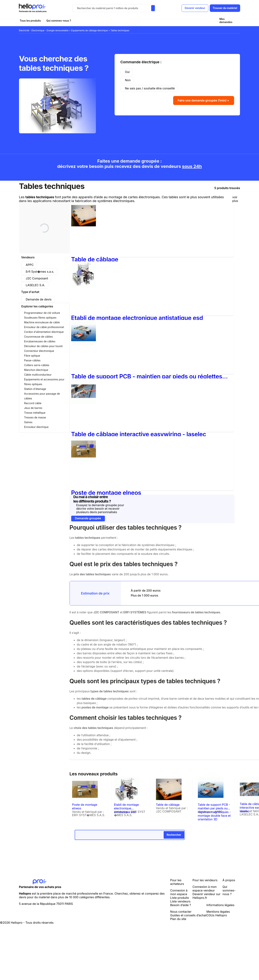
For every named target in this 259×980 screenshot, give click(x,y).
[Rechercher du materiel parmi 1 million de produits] (153, 8)
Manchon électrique (36, 370)
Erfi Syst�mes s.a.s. (40, 272)
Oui (127, 72)
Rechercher (174, 835)
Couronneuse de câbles (39, 337)
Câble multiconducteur (38, 375)
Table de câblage (95, 259)
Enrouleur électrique (36, 427)
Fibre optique (32, 356)
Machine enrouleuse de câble (42, 322)
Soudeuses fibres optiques (40, 318)
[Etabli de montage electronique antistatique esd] (84, 286)
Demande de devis (39, 299)
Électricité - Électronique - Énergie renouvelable (44, 30)
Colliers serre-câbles (37, 365)
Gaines (28, 422)
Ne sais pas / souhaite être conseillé (150, 88)
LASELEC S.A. (35, 285)
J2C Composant (37, 278)
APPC (30, 265)
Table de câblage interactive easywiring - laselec (139, 434)
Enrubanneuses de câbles (40, 341)
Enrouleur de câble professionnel (44, 327)
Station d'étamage (35, 389)
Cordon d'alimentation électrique (44, 332)
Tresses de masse (35, 417)
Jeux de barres (33, 408)
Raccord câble (33, 403)
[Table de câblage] (84, 227)
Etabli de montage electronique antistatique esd (137, 318)
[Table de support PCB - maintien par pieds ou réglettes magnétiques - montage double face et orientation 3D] (84, 344)
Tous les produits (30, 21)
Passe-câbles (32, 360)
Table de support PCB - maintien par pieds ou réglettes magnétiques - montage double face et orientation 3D (147, 376)
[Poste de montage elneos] (84, 461)
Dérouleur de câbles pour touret (43, 346)
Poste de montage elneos (106, 493)
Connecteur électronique (39, 351)
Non (128, 80)
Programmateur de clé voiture (42, 313)
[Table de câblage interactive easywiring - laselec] (86, 404)
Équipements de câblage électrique (90, 30)
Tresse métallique (35, 413)
